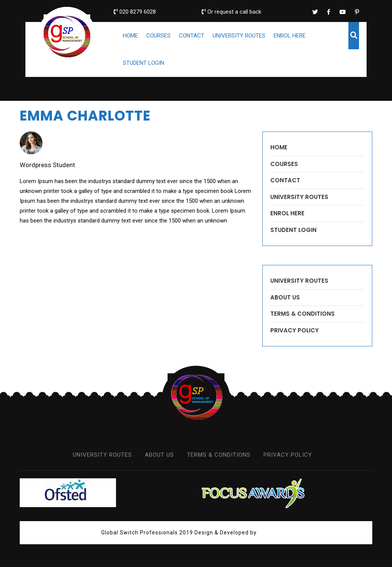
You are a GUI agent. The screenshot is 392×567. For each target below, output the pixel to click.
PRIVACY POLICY (295, 330)
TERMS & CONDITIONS (303, 314)
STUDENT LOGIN (143, 63)
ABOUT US (285, 297)
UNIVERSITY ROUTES (239, 36)
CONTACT (192, 36)
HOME (130, 36)
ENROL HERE (290, 36)
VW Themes (274, 533)
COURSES (158, 36)
